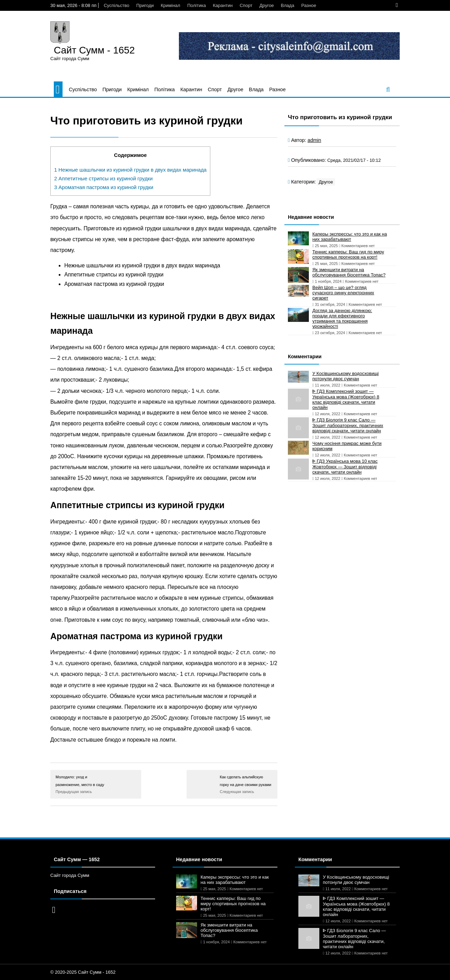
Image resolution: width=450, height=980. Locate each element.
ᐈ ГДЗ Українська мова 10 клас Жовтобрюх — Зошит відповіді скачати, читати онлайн (345, 467)
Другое (267, 5)
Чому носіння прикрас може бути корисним (347, 446)
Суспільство (117, 5)
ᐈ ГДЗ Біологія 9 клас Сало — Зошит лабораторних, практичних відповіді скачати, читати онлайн (348, 425)
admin (314, 140)
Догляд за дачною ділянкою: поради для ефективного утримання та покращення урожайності (342, 318)
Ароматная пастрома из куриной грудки (104, 187)
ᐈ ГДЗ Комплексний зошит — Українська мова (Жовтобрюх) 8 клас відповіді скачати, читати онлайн (346, 399)
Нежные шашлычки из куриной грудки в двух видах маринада (130, 170)
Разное (309, 5)
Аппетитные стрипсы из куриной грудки (103, 179)
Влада (288, 5)
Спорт (246, 5)
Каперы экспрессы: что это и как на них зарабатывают (350, 237)
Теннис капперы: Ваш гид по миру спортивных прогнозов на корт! (348, 254)
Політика (197, 5)
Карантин (223, 5)
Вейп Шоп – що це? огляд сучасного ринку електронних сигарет (343, 293)
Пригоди (145, 5)
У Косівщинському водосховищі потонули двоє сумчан (346, 376)
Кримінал (170, 5)
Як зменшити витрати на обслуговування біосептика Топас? (349, 272)
